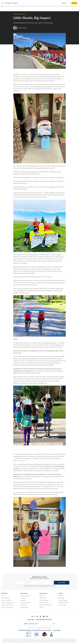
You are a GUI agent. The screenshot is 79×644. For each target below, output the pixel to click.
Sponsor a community (7, 605)
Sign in (64, 3)
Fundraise (23, 598)
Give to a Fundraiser (7, 600)
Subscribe (62, 583)
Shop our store (62, 605)
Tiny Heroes (23, 600)
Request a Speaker (63, 600)
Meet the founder (44, 603)
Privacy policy (31, 619)
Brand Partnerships (63, 603)
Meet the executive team (46, 605)
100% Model (43, 598)
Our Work (42, 596)
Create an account (25, 596)
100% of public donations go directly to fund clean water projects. (35, 630)
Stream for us (24, 605)
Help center (61, 598)
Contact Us (61, 596)
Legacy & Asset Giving (7, 607)
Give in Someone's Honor (8, 603)
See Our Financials (44, 600)
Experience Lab (24, 607)
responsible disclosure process (44, 619)
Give (3, 596)
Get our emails (57, 630)
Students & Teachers (26, 603)
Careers (41, 607)
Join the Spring (5, 598)
